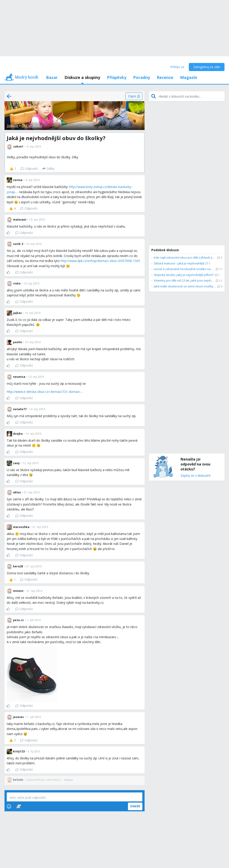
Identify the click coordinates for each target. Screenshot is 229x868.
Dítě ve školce (32, 126)
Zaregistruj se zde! (207, 67)
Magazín (189, 77)
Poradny (142, 77)
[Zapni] (134, 96)
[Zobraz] (68, 780)
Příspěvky (117, 77)
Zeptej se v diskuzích (196, 476)
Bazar (52, 77)
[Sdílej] (48, 169)
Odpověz (29, 169)
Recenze (165, 77)
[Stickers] (19, 806)
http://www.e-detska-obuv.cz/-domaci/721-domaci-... (45, 392)
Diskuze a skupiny (82, 77)
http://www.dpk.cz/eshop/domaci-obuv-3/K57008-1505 (100, 261)
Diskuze (12, 126)
